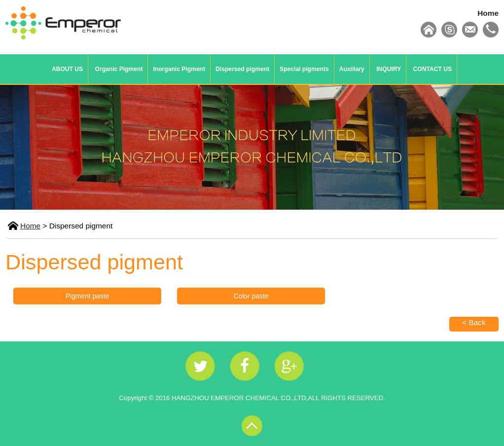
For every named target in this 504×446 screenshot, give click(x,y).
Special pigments (304, 69)
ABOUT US (67, 69)
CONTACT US (432, 69)
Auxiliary (352, 69)
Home (488, 13)
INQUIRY (389, 69)
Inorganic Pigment (179, 69)
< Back (474, 322)
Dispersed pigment (242, 69)
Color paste (251, 296)
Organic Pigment (119, 69)
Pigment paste (88, 296)
